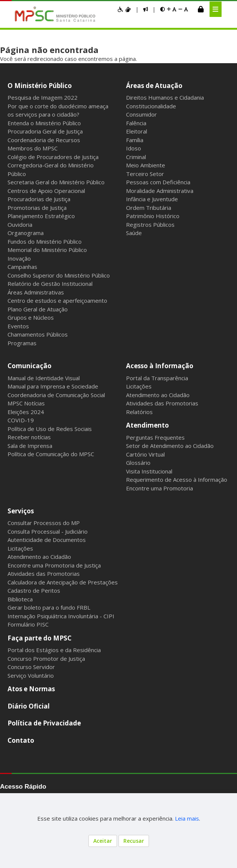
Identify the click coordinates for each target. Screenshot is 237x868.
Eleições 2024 (26, 412)
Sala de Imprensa (30, 446)
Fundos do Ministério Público (45, 241)
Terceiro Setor (145, 174)
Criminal (136, 157)
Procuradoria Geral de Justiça (45, 131)
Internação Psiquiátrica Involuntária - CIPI (61, 616)
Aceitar (103, 841)
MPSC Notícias (26, 403)
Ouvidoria (20, 225)
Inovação (19, 258)
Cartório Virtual (145, 454)
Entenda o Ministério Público (44, 123)
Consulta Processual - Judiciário (48, 531)
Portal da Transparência (157, 378)
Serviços (21, 511)
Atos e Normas (31, 689)
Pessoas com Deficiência (158, 182)
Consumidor (141, 114)
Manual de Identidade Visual (44, 378)
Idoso (134, 148)
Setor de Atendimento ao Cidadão (170, 446)
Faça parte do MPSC (39, 638)
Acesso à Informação (160, 366)
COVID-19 (21, 420)
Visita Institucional (149, 471)
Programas (22, 343)
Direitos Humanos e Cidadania (165, 97)
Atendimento (147, 425)
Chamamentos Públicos (38, 334)
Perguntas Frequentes (155, 437)
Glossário (138, 463)
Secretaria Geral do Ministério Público (56, 182)
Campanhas (22, 267)
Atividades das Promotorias (162, 403)
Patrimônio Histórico (153, 216)
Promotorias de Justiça (37, 208)
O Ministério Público (40, 86)
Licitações (139, 386)
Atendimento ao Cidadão (158, 395)
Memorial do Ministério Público (47, 250)
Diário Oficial (29, 706)
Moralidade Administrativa (160, 191)
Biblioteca (20, 599)
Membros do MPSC (33, 148)
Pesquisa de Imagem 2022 (43, 97)
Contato (21, 740)
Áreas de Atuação (154, 86)
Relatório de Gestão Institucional (50, 284)
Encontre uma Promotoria (160, 488)
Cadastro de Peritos (34, 590)
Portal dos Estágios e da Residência (54, 650)
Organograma (26, 233)
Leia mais (187, 818)
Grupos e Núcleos (31, 317)
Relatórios (139, 412)
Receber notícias (29, 437)
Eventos (18, 326)
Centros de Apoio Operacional (46, 191)
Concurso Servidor (31, 667)
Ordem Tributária (149, 208)
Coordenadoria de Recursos (44, 140)
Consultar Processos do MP (44, 523)
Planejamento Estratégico (41, 216)
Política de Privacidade (44, 723)
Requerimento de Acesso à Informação (177, 480)
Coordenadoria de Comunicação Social (56, 395)
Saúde (134, 233)
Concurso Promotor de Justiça (46, 659)
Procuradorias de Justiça (39, 199)
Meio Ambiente (146, 165)
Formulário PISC (28, 624)
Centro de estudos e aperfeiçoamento (57, 300)
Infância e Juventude (152, 199)
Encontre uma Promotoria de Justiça (54, 565)
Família (135, 140)
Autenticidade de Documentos (47, 540)
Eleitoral (137, 131)
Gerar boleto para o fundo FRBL (49, 607)
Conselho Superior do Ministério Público (59, 275)
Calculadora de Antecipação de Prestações (63, 582)
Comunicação (30, 366)
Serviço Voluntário (31, 675)
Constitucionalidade (151, 106)
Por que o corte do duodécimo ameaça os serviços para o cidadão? (58, 110)
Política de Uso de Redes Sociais (50, 429)
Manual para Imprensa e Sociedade (53, 386)
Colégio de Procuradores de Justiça (53, 157)
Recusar (134, 841)
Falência (136, 123)
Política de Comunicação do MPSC (51, 454)
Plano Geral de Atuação (38, 309)
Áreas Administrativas (36, 292)
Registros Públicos (150, 225)
